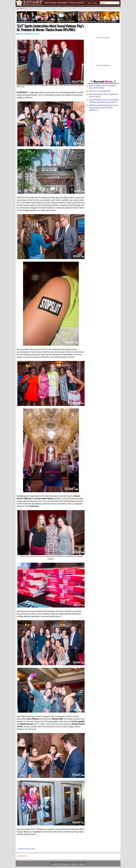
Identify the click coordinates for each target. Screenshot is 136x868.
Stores (73, 3)
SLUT (41, 95)
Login (95, 3)
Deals (54, 3)
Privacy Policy (66, 864)
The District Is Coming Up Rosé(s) (100, 91)
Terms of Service (55, 864)
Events (81, 3)
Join (90, 3)
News (47, 3)
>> (21, 8)
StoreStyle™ (63, 3)
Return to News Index (27, 849)
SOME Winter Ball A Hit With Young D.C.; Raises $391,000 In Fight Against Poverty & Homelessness (104, 108)
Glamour (71, 504)
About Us (74, 864)
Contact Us (82, 864)
